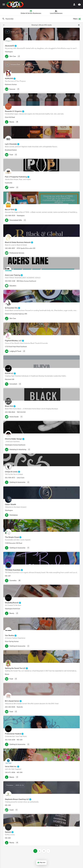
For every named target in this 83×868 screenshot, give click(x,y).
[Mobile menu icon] (4, 4)
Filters (77, 19)
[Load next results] (79, 25)
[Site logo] (15, 4)
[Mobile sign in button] (74, 4)
